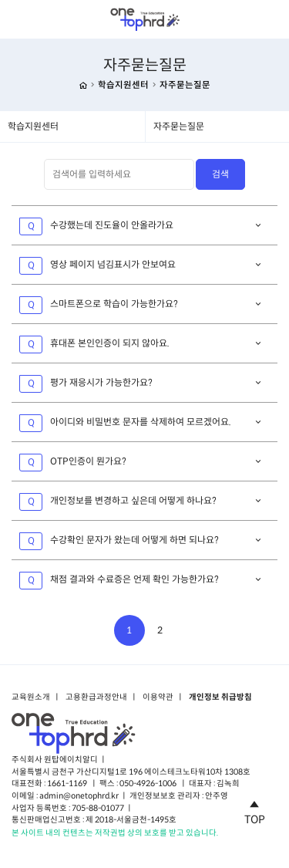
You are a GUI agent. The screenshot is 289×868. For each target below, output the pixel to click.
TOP (255, 810)
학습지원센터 (123, 85)
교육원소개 (31, 697)
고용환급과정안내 (96, 697)
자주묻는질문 (185, 85)
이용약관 (158, 697)
